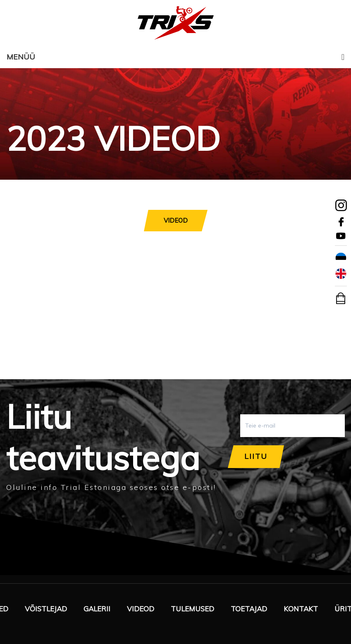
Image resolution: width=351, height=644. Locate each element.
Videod (141, 609)
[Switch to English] (341, 274)
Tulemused (192, 609)
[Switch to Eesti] (341, 258)
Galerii (97, 609)
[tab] (176, 221)
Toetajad (249, 609)
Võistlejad (46, 609)
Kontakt (301, 609)
